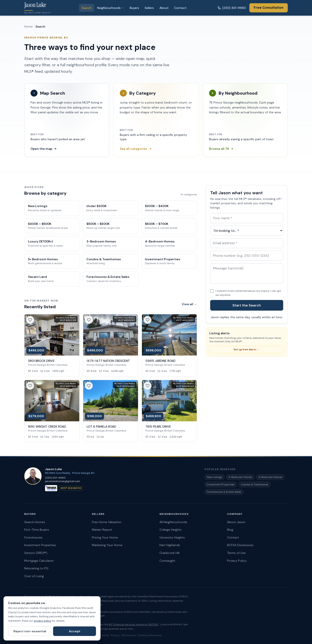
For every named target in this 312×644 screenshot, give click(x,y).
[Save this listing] (30, 320)
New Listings (214, 477)
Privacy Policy (237, 561)
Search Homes (35, 522)
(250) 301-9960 (232, 8)
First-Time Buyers (37, 530)
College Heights (171, 530)
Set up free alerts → (247, 349)
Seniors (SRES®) (36, 553)
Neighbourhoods (111, 8)
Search (87, 8)
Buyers (134, 8)
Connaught (167, 561)
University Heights (172, 537)
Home (28, 26)
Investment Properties (221, 484)
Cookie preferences (149, 635)
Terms (105, 635)
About (164, 8)
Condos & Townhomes (255, 484)
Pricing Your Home (105, 537)
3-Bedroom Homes (240, 477)
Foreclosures (33, 537)
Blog (230, 530)
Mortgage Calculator (39, 561)
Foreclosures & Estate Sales (224, 492)
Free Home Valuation (107, 522)
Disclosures (129, 635)
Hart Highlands (170, 545)
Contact (180, 8)
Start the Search (247, 305)
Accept (75, 631)
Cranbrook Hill (169, 553)
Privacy (115, 635)
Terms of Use (236, 553)
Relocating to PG (36, 568)
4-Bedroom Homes (270, 477)
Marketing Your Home (107, 545)
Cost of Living (34, 576)
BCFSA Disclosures (240, 545)
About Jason (236, 522)
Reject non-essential (30, 631)
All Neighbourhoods (173, 522)
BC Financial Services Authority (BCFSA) (134, 624)
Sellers (149, 8)
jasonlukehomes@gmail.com (63, 481)
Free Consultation (269, 8)
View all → (189, 304)
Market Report (102, 530)
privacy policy (43, 621)
